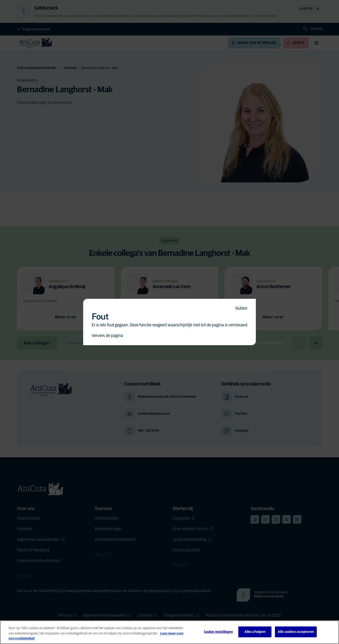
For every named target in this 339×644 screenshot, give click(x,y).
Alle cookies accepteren (296, 632)
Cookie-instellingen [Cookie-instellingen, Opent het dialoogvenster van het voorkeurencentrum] (218, 632)
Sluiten (241, 308)
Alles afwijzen (255, 632)
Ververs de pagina (107, 336)
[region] (169, 632)
